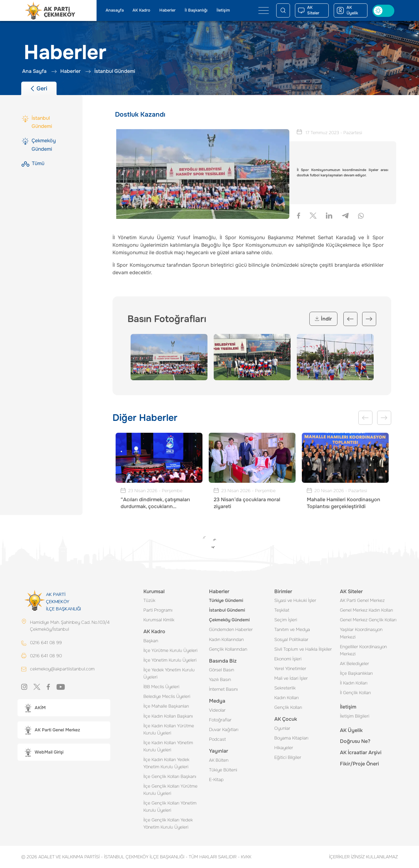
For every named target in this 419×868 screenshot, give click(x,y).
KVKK (244, 857)
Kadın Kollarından (226, 639)
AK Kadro (141, 10)
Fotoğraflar (220, 720)
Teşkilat (282, 610)
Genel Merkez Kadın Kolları (367, 610)
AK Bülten (219, 760)
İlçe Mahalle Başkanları (166, 706)
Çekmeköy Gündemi (229, 620)
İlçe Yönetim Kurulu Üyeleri (170, 660)
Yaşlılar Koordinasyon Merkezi (361, 633)
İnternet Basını (223, 689)
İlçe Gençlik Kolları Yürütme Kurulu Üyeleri (170, 790)
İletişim (223, 10)
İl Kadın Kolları (354, 683)
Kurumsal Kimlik (159, 620)
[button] (64, 708)
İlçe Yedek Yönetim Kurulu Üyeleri (169, 673)
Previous (350, 319)
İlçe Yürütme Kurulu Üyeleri (170, 650)
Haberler (167, 10)
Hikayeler (284, 748)
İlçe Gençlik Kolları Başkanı (170, 776)
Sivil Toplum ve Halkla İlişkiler (303, 649)
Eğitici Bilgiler (288, 757)
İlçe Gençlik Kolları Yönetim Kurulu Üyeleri (170, 807)
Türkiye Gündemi (226, 600)
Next (369, 319)
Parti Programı (158, 610)
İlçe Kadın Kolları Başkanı (168, 716)
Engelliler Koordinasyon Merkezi (363, 650)
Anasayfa (115, 10)
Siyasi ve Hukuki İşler (295, 600)
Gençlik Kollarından (228, 649)
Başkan (151, 641)
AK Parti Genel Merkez (362, 600)
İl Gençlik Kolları (355, 693)
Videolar (217, 710)
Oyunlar (282, 728)
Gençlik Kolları (288, 707)
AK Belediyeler (354, 664)
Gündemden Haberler (231, 629)
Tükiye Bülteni (223, 770)
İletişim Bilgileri (355, 716)
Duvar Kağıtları (224, 729)
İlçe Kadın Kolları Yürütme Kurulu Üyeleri (169, 729)
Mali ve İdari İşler (291, 678)
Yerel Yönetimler (290, 669)
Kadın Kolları (287, 698)
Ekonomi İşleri (288, 659)
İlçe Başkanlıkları (356, 673)
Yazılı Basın (220, 679)
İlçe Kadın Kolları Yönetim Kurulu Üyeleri (168, 746)
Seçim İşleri (286, 620)
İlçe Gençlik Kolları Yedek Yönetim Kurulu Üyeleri (168, 823)
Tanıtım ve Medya (292, 629)
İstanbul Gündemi (227, 610)
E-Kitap (216, 780)
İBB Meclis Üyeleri (161, 687)
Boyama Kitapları (291, 738)
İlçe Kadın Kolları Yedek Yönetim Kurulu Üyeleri (166, 763)
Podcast (217, 739)
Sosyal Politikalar (291, 639)
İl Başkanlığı (196, 10)
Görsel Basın (222, 670)
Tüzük (149, 600)
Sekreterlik (285, 688)
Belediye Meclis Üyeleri (167, 696)
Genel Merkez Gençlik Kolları (368, 620)
